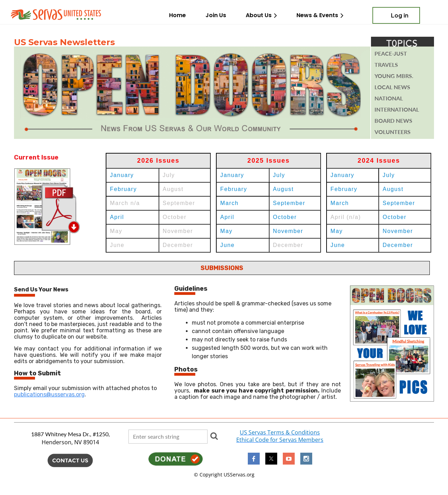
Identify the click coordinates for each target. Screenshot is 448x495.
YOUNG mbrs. (394, 76)
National (389, 98)
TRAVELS (386, 65)
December (398, 245)
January (122, 175)
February (123, 189)
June (227, 245)
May (226, 231)
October (285, 217)
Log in (400, 16)
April (117, 217)
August (283, 189)
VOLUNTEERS (393, 132)
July (279, 175)
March (229, 203)
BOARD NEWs (393, 121)
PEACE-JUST (391, 54)
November (288, 231)
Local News (392, 87)
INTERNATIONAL (397, 109)
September (289, 203)
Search (214, 436)
